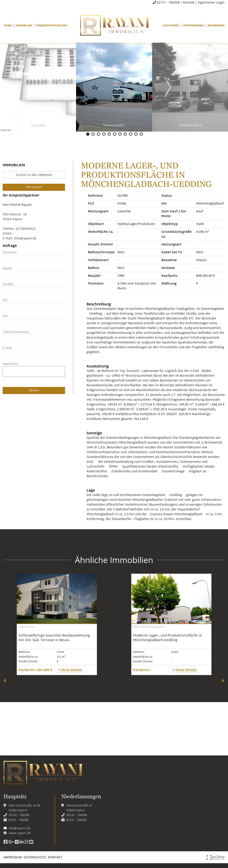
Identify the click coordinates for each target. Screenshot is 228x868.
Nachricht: (11, 364)
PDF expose (34, 187)
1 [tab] (88, 134)
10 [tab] (136, 134)
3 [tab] (99, 134)
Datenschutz (35, 857)
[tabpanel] (114, 87)
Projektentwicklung (51, 25)
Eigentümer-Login (211, 2)
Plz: (5, 301)
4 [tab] (104, 134)
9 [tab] (131, 134)
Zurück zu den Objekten (34, 175)
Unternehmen (193, 25)
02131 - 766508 (166, 2)
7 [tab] (120, 134)
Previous (60, 86)
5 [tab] (109, 134)
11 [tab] (141, 134)
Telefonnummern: (16, 332)
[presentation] (5, 681)
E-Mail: (8, 348)
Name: (8, 269)
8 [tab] (125, 134)
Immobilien (24, 25)
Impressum (13, 857)
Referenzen (216, 25)
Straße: (8, 285)
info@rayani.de (25, 239)
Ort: (6, 316)
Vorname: (10, 253)
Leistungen (171, 25)
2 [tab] (93, 134)
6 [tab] (115, 134)
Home (8, 25)
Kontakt (189, 2)
